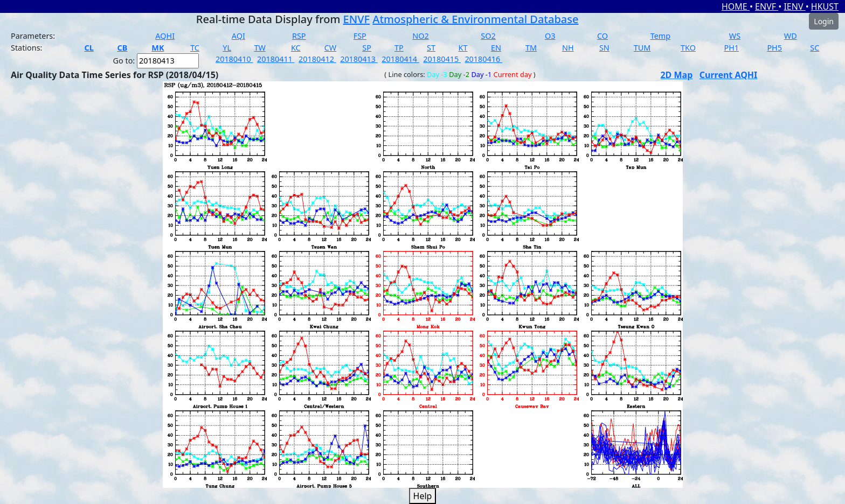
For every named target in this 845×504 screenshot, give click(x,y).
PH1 (731, 48)
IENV (794, 6)
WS (735, 36)
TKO (688, 48)
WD (791, 36)
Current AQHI (729, 75)
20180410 (234, 59)
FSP (360, 36)
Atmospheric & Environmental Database (475, 19)
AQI (238, 36)
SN (604, 48)
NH (568, 48)
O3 (550, 36)
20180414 (400, 59)
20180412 (317, 59)
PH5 (774, 48)
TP (399, 48)
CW (330, 48)
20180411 (276, 59)
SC (815, 48)
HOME (736, 6)
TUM (642, 48)
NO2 (420, 36)
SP (367, 48)
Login (824, 21)
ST (431, 48)
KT (463, 48)
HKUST (825, 6)
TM (531, 48)
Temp (660, 36)
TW (259, 48)
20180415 (442, 59)
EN (496, 48)
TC (195, 48)
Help (423, 496)
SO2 (488, 36)
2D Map (676, 75)
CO (602, 36)
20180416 (483, 59)
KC (296, 48)
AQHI (165, 36)
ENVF (767, 6)
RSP (299, 36)
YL (227, 48)
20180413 (359, 59)
